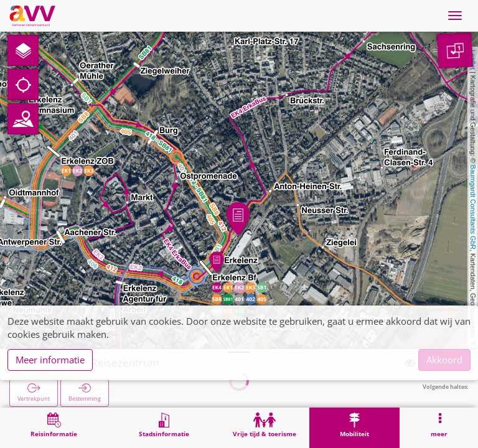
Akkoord (444, 360)
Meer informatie (50, 360)
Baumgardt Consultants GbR (473, 207)
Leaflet (473, 60)
